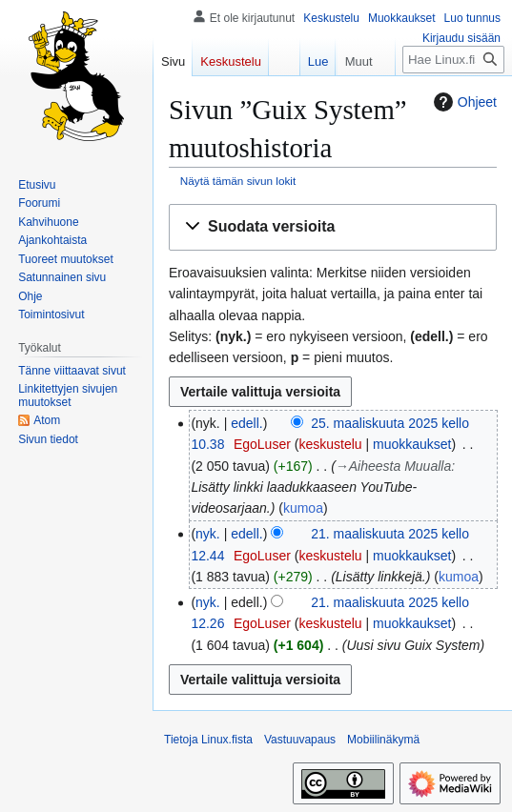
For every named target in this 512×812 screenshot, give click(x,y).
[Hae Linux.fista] (453, 60)
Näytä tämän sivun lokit (238, 181)
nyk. (208, 534)
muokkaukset (412, 444)
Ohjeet (463, 102)
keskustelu (330, 444)
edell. (246, 423)
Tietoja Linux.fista (208, 740)
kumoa (303, 508)
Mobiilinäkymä (383, 740)
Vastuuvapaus (300, 740)
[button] (333, 227)
